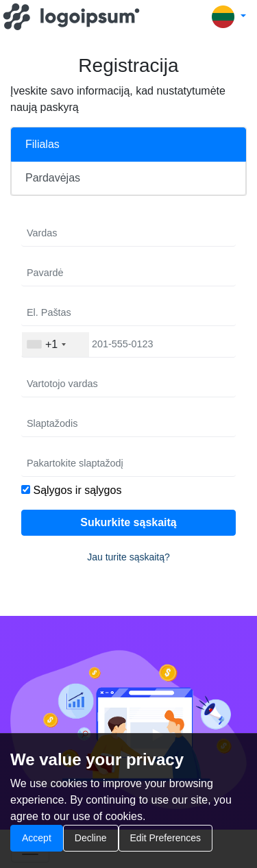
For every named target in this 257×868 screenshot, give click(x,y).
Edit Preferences (166, 838)
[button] (229, 17)
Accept (37, 838)
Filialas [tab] (42, 144)
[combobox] (56, 345)
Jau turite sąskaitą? (128, 557)
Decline (91, 838)
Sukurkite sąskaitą (128, 522)
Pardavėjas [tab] (53, 178)
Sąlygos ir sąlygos (77, 490)
